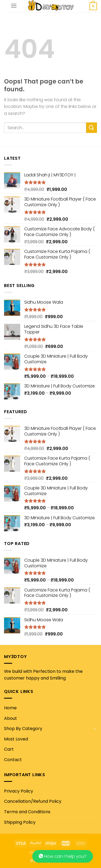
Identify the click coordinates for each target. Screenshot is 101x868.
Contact (13, 760)
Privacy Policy (19, 791)
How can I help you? (63, 856)
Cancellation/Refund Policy (33, 801)
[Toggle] (95, 729)
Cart (9, 749)
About (11, 718)
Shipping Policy (20, 822)
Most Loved (16, 739)
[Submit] (92, 128)
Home (10, 708)
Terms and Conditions (27, 812)
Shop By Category (23, 729)
